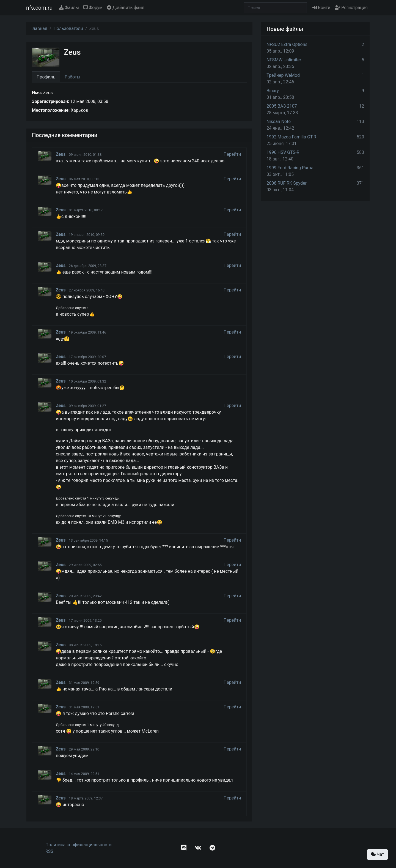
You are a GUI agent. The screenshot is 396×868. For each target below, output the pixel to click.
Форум (93, 8)
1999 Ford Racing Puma (290, 168)
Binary (273, 91)
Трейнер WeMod (283, 75)
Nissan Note (279, 122)
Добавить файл (126, 8)
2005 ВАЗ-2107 (282, 106)
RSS (49, 851)
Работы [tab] (72, 77)
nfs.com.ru (39, 8)
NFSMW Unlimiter (284, 60)
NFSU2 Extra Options (287, 44)
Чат (377, 854)
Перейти (232, 154)
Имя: (37, 93)
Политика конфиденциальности (79, 845)
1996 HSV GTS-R (283, 152)
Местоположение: (51, 110)
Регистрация (351, 8)
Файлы (69, 8)
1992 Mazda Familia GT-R (291, 137)
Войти (321, 8)
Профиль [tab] (46, 77)
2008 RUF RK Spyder (287, 183)
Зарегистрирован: (51, 101)
